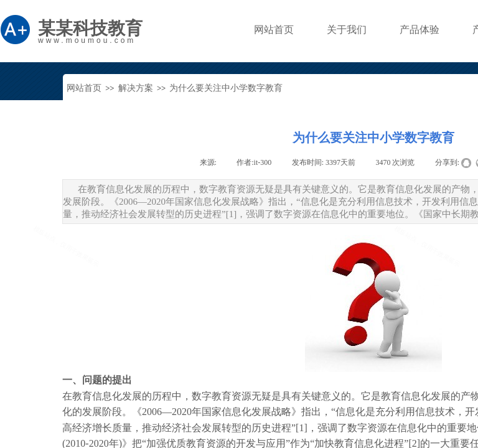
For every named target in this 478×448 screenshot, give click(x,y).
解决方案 (136, 88)
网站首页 (84, 88)
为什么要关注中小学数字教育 (226, 88)
